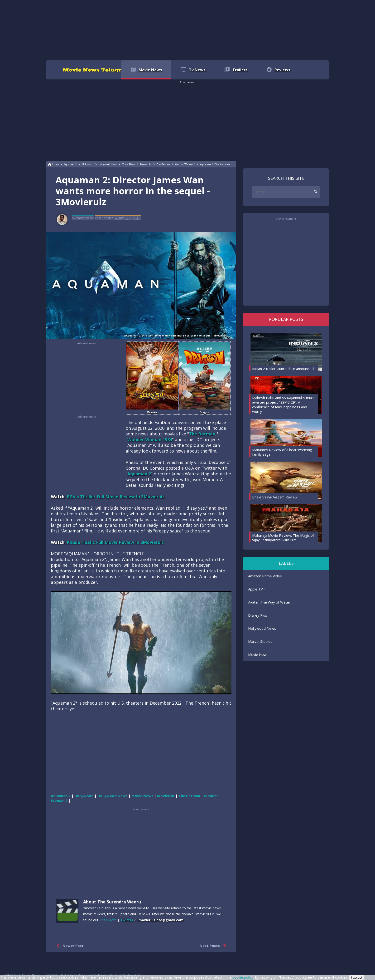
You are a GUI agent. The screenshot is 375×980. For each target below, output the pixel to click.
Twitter (127, 920)
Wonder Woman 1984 (150, 439)
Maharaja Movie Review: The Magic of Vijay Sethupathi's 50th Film (283, 538)
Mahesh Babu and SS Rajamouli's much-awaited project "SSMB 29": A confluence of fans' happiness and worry (284, 405)
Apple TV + (257, 589)
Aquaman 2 (139, 474)
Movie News (258, 654)
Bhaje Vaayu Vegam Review (275, 497)
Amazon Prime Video (265, 576)
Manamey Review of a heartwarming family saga (282, 452)
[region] (187, 30)
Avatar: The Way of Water (269, 602)
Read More (108, 920)
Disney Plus (258, 615)
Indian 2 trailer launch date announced (283, 369)
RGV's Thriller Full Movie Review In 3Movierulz (116, 497)
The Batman (202, 434)
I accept (357, 978)
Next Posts (214, 946)
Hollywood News (262, 628)
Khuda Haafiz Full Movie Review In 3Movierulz (115, 542)
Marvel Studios (260, 641)
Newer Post (69, 946)
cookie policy (243, 977)
